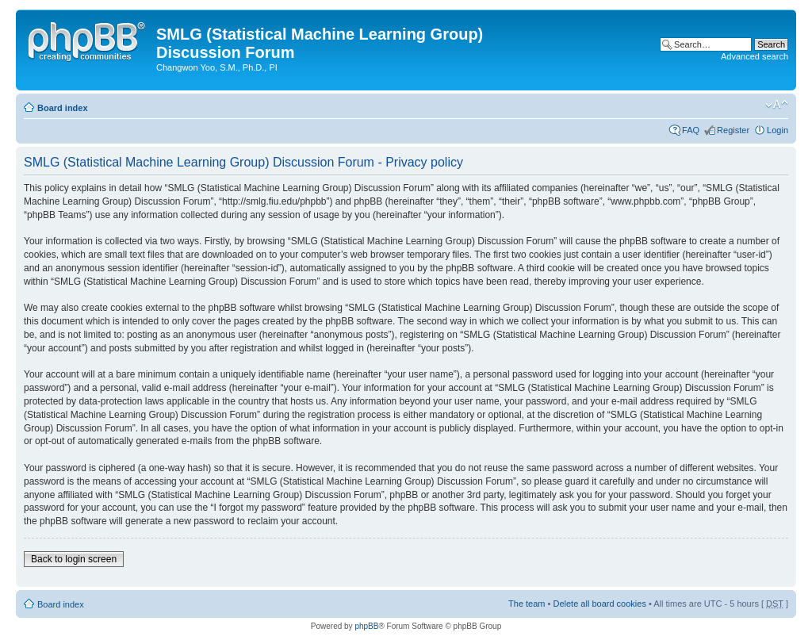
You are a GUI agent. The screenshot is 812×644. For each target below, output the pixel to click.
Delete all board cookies (599, 604)
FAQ (691, 130)
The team (527, 604)
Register (733, 130)
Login (778, 130)
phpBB (366, 626)
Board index (63, 108)
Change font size (777, 105)
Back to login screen (74, 559)
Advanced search (755, 56)
